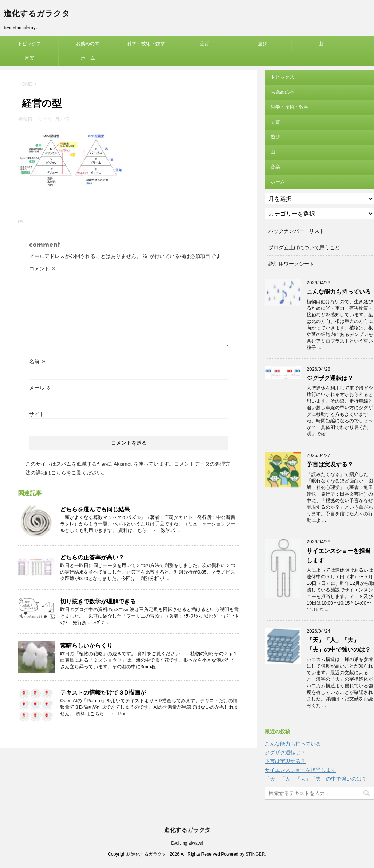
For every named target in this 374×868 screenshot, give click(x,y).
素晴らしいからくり (86, 646)
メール (40, 388)
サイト (37, 414)
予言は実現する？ (330, 464)
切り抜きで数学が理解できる (98, 601)
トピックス (29, 44)
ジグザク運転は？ (330, 378)
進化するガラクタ (37, 14)
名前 (38, 361)
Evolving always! (187, 843)
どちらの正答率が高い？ (92, 557)
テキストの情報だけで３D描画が (103, 693)
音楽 (29, 58)
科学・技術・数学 (146, 44)
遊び (263, 44)
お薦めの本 (88, 44)
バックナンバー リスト (296, 231)
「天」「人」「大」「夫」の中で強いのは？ (316, 779)
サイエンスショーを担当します (300, 770)
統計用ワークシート (291, 264)
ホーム (88, 58)
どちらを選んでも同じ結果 (95, 509)
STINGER (255, 854)
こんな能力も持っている (339, 292)
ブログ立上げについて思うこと (304, 247)
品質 (204, 44)
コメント (43, 269)
